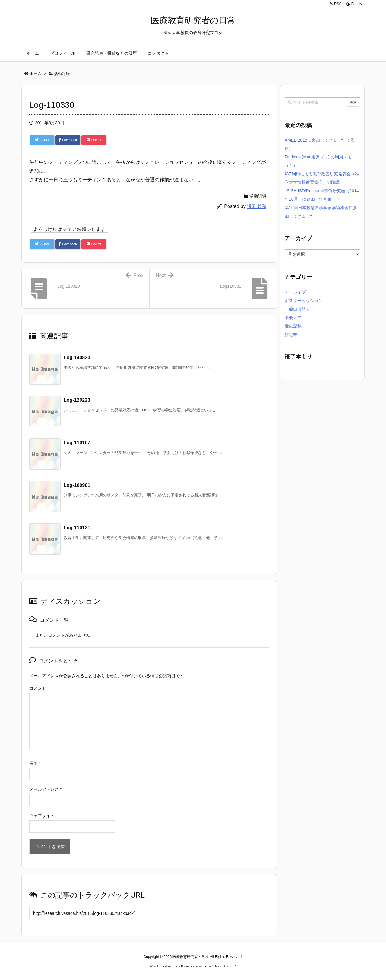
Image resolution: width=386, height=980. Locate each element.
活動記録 (258, 196)
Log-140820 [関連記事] (77, 358)
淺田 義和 (257, 206)
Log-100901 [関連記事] (77, 485)
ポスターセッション (304, 301)
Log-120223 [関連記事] (77, 400)
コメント (38, 688)
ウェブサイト (42, 816)
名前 (35, 763)
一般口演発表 (297, 309)
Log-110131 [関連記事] (77, 528)
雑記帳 (291, 334)
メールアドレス (45, 789)
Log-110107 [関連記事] (77, 443)
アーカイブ (295, 292)
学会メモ (293, 318)
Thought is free (224, 966)
